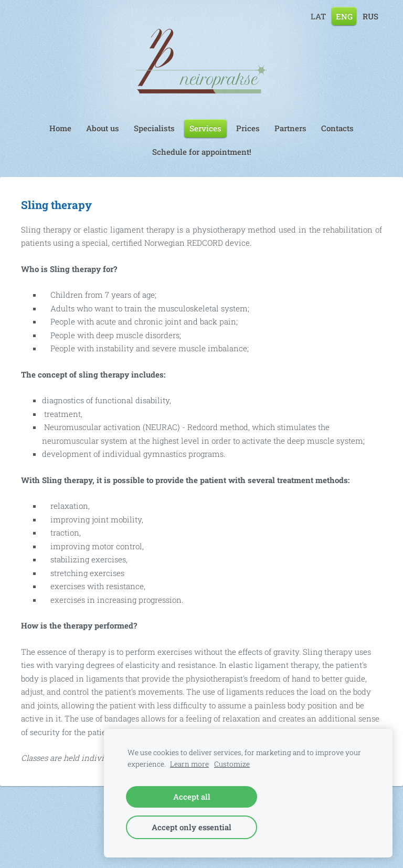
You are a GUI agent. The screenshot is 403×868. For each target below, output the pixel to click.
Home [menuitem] (60, 128)
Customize (232, 764)
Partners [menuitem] (290, 128)
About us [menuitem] (103, 128)
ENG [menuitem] (344, 16)
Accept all (192, 797)
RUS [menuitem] (370, 16)
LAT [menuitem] (318, 16)
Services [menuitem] (205, 128)
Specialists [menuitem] (154, 128)
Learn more (189, 764)
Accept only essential (192, 827)
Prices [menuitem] (248, 128)
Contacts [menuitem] (337, 128)
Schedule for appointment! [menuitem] (202, 152)
